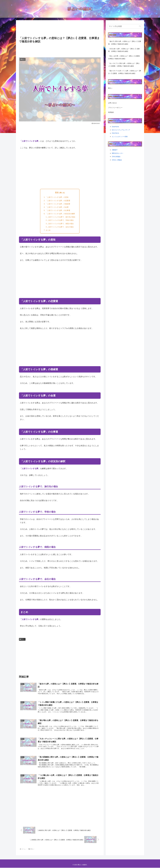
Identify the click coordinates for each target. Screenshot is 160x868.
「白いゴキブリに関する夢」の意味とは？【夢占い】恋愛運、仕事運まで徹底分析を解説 (124, 65)
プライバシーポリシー (115, 108)
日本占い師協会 (117, 160)
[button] (140, 26)
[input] (125, 26)
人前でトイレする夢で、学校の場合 (61, 220)
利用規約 (111, 112)
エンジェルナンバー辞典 (120, 137)
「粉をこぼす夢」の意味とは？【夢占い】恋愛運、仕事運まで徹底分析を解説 (125, 57)
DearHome (115, 127)
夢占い (22, 640)
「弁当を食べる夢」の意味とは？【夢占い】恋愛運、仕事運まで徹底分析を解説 (124, 50)
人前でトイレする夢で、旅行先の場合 (61, 217)
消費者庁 (115, 150)
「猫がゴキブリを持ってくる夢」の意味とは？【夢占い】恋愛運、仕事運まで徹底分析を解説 (125, 72)
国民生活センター (118, 153)
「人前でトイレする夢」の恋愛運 (58, 201)
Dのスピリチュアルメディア (121, 130)
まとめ (48, 230)
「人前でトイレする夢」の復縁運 (58, 204)
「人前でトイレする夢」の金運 (57, 207)
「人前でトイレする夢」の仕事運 (58, 210)
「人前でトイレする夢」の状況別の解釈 (60, 214)
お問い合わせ (112, 103)
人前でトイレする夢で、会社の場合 (61, 227)
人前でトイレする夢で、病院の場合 (61, 224)
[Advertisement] (60, 29)
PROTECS (115, 133)
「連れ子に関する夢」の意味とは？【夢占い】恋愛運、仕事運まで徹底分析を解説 (125, 43)
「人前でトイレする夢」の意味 (57, 197)
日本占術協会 (116, 157)
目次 (57, 193)
